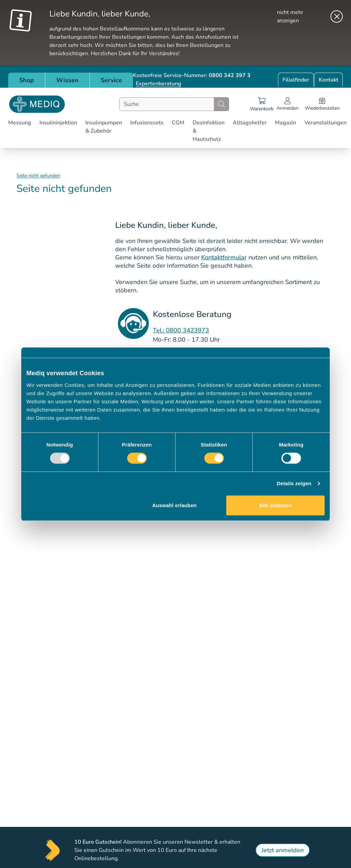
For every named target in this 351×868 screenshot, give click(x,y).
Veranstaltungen (325, 123)
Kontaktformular (224, 257)
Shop (27, 80)
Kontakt (329, 80)
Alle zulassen (275, 505)
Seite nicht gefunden (38, 176)
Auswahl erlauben (174, 505)
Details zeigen (294, 483)
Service (111, 80)
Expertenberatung (159, 84)
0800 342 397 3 (230, 75)
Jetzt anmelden (283, 850)
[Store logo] (37, 104)
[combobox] (174, 104)
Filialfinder (296, 80)
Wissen (67, 80)
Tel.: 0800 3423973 (181, 330)
